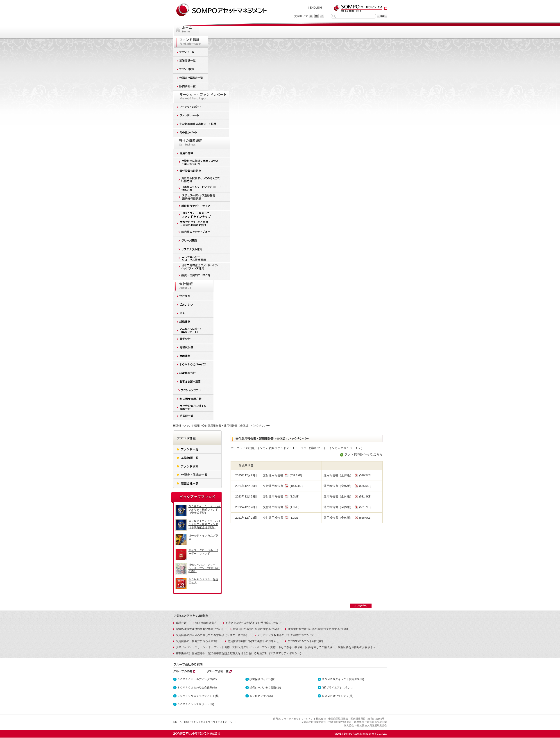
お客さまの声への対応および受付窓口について (254, 623)
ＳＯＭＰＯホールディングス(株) (197, 679)
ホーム (178, 722)
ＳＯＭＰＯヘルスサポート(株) (196, 704)
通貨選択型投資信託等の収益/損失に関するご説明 (318, 629)
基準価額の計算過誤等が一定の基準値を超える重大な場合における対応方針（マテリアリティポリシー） (239, 653)
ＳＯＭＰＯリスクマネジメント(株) (198, 696)
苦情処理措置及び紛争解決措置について (200, 629)
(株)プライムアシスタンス (338, 688)
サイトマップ (208, 722)
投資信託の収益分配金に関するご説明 (256, 629)
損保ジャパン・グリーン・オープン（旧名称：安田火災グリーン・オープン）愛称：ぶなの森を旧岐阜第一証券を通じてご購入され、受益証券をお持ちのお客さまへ (276, 647)
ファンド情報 (192, 426)
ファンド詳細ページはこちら (364, 454)
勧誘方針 (181, 623)
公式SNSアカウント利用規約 (305, 641)
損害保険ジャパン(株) (263, 679)
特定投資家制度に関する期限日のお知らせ (253, 641)
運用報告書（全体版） (341, 475)
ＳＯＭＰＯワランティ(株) (338, 696)
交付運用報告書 (276, 475)
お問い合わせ (191, 722)
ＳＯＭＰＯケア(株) (261, 696)
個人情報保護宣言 (206, 623)
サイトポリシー (226, 722)
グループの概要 (183, 671)
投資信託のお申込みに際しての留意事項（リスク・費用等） (212, 635)
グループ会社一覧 (218, 671)
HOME (177, 426)
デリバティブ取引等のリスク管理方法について (286, 635)
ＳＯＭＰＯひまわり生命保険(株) (197, 688)
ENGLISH (316, 8)
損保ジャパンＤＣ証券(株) (265, 688)
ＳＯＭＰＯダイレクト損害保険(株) (343, 679)
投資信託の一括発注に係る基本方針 (197, 641)
